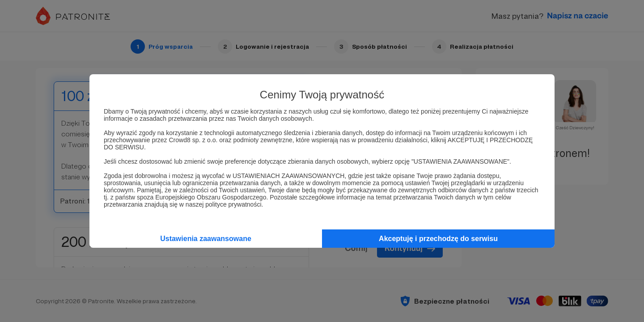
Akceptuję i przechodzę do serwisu (438, 239)
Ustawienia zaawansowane (206, 239)
